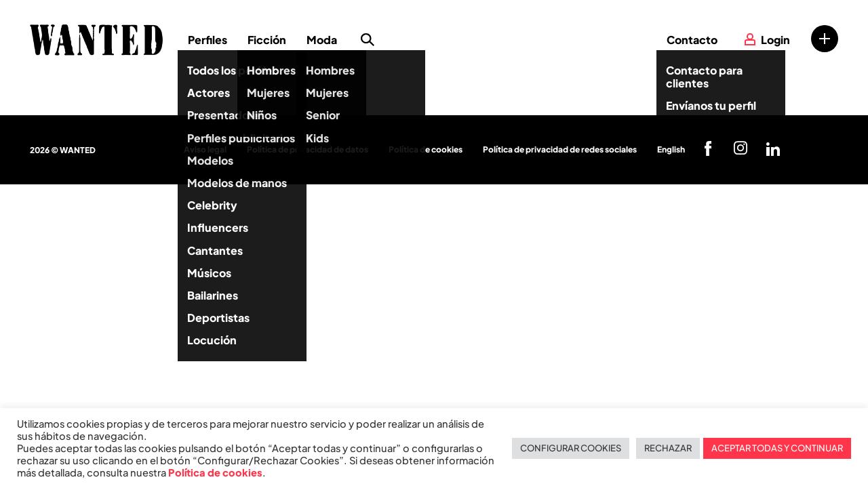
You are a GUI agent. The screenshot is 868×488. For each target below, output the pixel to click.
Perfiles (208, 40)
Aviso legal (205, 149)
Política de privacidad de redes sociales (560, 149)
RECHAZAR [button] (668, 448)
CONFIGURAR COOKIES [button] (571, 448)
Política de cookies (426, 149)
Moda (322, 40)
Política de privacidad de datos (308, 149)
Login (775, 40)
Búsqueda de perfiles (368, 40)
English (671, 149)
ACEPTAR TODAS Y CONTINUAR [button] (777, 448)
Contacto (692, 40)
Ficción (267, 40)
